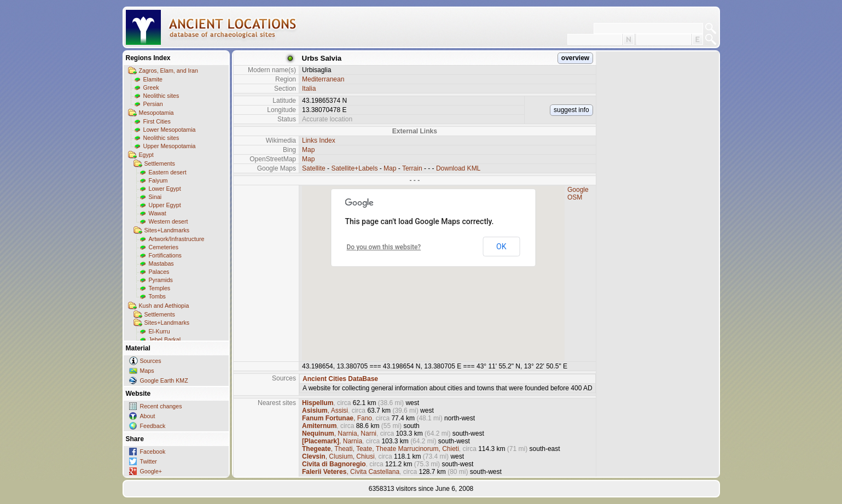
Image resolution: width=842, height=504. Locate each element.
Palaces (159, 272)
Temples (160, 288)
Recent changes (161, 406)
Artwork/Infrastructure (177, 239)
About (148, 416)
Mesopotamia (156, 113)
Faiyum (158, 180)
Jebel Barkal (165, 339)
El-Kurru (159, 331)
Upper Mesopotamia (170, 146)
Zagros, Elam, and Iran (169, 71)
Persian (153, 104)
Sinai (155, 197)
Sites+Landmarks (167, 230)
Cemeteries (164, 247)
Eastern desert (168, 172)
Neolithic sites (161, 96)
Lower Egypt (165, 189)
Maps (147, 371)
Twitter (149, 461)
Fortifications (165, 255)
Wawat (158, 213)
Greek (151, 87)
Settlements (160, 163)
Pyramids (161, 280)
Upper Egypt (165, 205)
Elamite (153, 79)
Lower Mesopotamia (170, 130)
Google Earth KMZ (164, 380)
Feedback (153, 426)
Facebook (153, 452)
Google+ (151, 471)
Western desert (169, 221)
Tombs (157, 296)
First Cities (157, 121)
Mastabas (161, 263)
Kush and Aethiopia (164, 306)
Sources (151, 361)
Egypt (146, 155)
